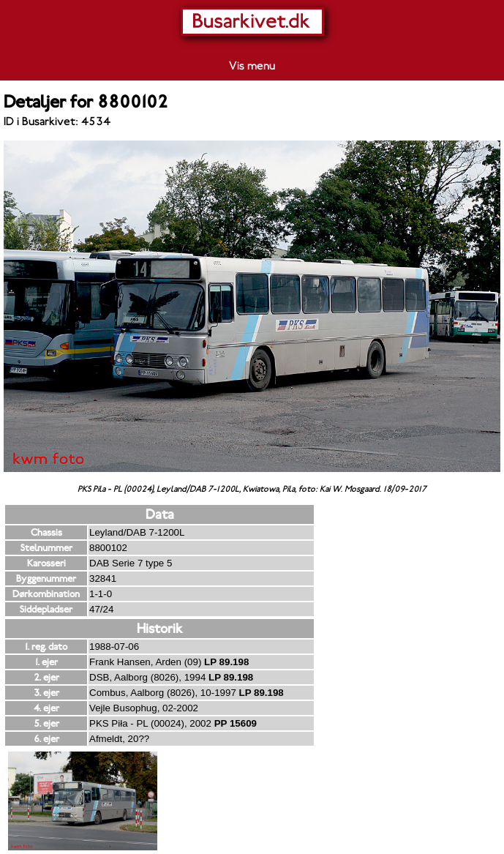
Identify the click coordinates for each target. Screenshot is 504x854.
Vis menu (252, 66)
